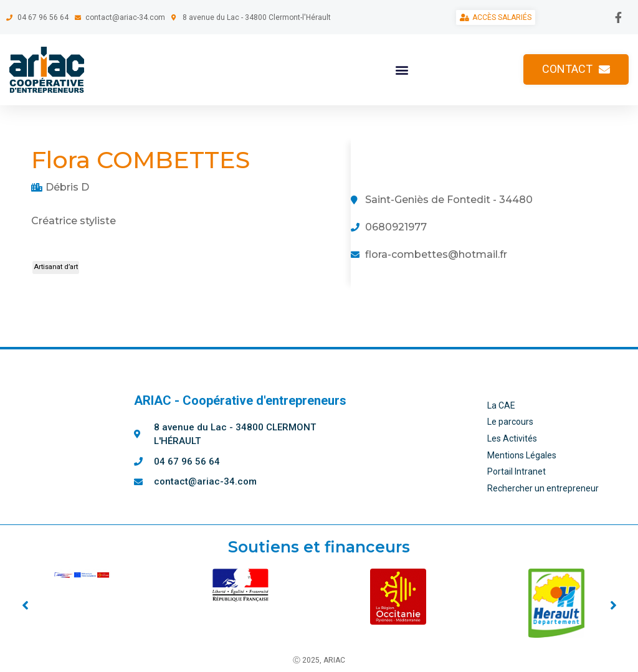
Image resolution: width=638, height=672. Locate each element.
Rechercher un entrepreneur (543, 488)
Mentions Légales (522, 455)
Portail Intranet (517, 471)
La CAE (501, 405)
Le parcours (510, 422)
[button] (402, 69)
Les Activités (512, 438)
